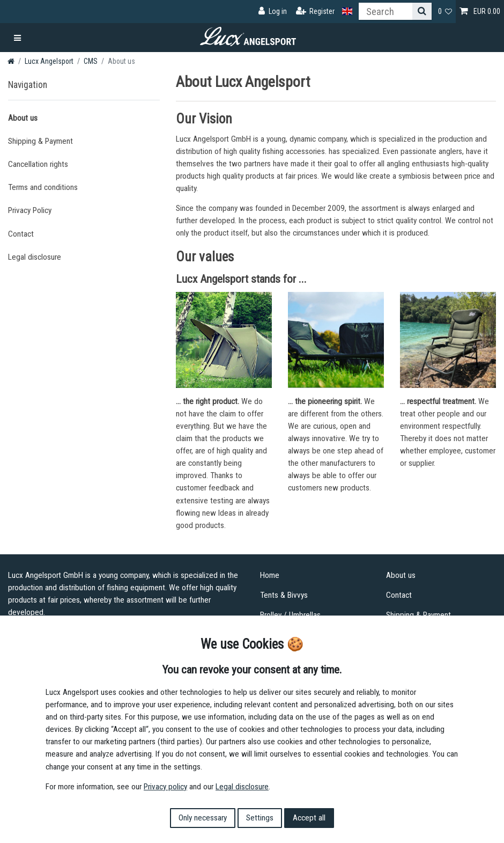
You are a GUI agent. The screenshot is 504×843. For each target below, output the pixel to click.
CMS (91, 61)
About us (23, 118)
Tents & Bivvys (284, 595)
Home (270, 575)
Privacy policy (165, 787)
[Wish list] (445, 12)
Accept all (309, 818)
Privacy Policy (30, 210)
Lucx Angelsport (49, 61)
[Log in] (273, 12)
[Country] (347, 12)
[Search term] (386, 11)
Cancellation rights (38, 164)
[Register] (316, 12)
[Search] (422, 11)
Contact (21, 234)
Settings (260, 818)
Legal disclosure (35, 257)
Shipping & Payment (40, 141)
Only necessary (203, 818)
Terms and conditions (43, 187)
